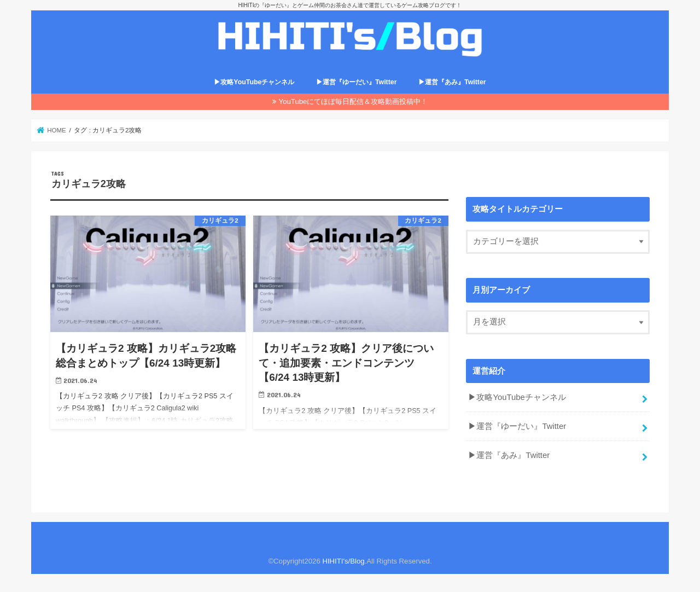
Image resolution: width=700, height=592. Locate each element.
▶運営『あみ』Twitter (452, 82)
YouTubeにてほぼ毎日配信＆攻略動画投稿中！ (354, 101)
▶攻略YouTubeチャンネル (254, 82)
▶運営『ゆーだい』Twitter (357, 82)
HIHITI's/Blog (343, 561)
